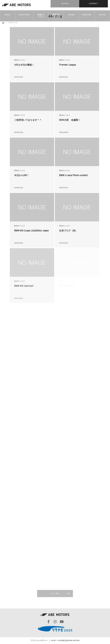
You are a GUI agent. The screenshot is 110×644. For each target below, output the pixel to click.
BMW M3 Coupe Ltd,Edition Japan (31, 231)
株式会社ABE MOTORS (71, 641)
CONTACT (93, 4)
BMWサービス (20, 115)
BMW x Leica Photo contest (73, 176)
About (8, 15)
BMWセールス (20, 60)
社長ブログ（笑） (68, 231)
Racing (71, 15)
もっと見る (55, 594)
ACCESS (65, 4)
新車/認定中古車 (56, 16)
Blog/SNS (87, 15)
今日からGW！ (22, 176)
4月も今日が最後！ (24, 65)
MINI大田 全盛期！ (70, 120)
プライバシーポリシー (39, 641)
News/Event (24, 15)
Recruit (102, 15)
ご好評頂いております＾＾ (28, 120)
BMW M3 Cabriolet (24, 286)
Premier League (68, 65)
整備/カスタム (41, 16)
